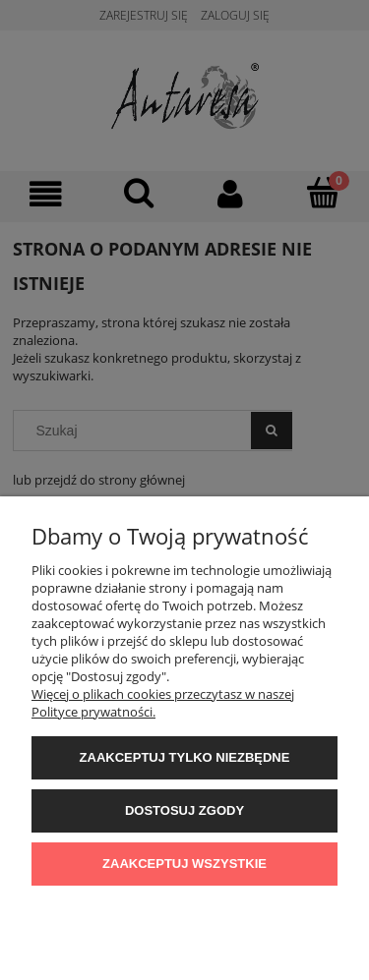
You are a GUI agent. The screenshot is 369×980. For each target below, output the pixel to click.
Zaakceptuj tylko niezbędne (185, 757)
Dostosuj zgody (184, 810)
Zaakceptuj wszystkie (184, 864)
